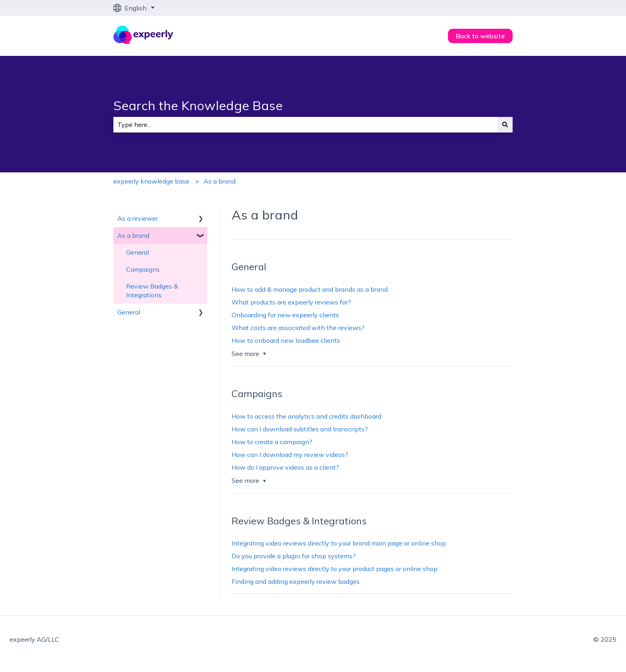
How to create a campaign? (272, 442)
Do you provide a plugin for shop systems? (294, 556)
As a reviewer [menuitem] (138, 218)
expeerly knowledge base (151, 181)
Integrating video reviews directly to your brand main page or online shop (339, 543)
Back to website (480, 36)
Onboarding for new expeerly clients (285, 315)
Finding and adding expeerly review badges (296, 581)
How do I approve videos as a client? (285, 467)
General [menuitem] (138, 252)
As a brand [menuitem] (133, 235)
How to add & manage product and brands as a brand (310, 289)
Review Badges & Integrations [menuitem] (152, 291)
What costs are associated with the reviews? (298, 328)
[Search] (505, 125)
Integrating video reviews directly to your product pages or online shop (335, 569)
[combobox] (305, 125)
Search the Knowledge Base (198, 105)
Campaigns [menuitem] (143, 269)
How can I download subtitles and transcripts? (300, 429)
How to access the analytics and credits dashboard (306, 416)
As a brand (220, 181)
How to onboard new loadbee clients (286, 340)
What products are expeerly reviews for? (291, 302)
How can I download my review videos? (290, 455)
